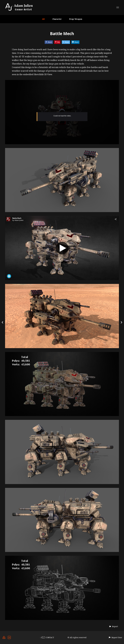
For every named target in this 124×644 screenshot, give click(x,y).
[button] (113, 626)
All (43, 19)
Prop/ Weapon (76, 19)
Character (57, 19)
